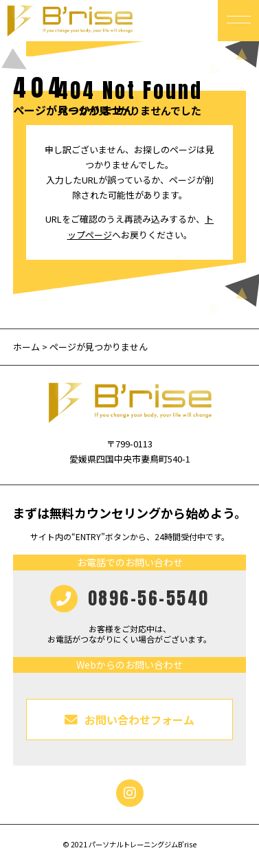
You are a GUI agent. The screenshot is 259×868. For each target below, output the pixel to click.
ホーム (26, 347)
